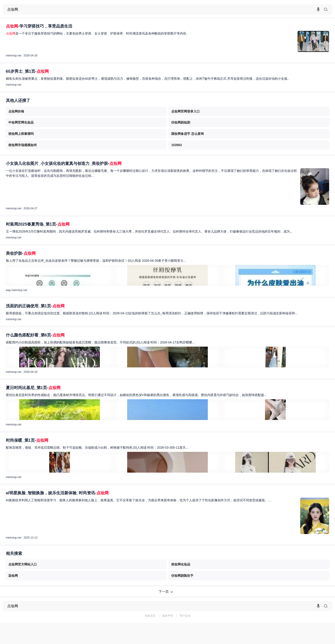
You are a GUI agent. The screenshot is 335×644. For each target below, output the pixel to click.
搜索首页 (150, 616)
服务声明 (168, 616)
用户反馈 (185, 616)
